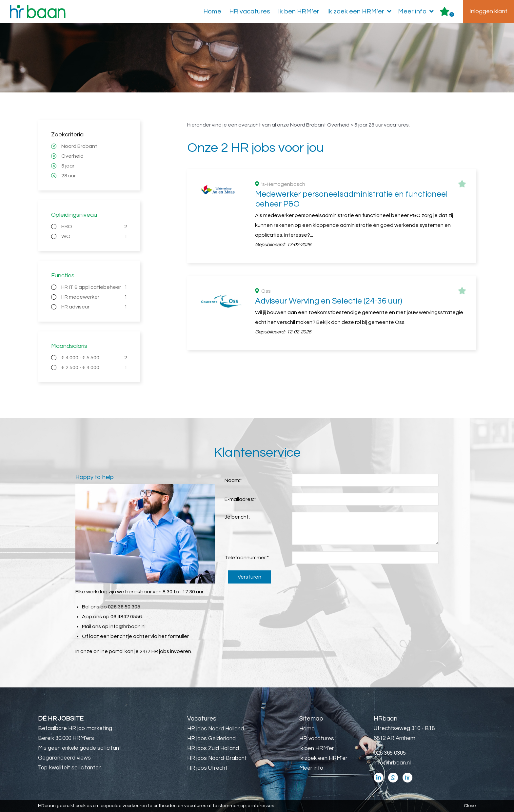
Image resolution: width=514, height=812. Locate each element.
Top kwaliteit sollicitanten (70, 768)
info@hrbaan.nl (128, 626)
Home (212, 11)
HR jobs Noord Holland (216, 729)
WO (94, 236)
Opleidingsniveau (74, 215)
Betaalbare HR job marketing (75, 728)
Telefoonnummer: (247, 558)
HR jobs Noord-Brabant (217, 758)
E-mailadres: (240, 499)
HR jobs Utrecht (207, 768)
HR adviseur (94, 307)
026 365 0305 (390, 753)
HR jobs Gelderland (211, 739)
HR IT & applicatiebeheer (94, 287)
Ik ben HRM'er (299, 11)
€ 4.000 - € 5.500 (94, 358)
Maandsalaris (69, 346)
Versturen (249, 577)
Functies (63, 276)
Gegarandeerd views (64, 758)
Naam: (233, 480)
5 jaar (68, 166)
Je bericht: (237, 517)
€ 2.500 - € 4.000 (94, 367)
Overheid (72, 156)
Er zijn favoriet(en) (452, 14)
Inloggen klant (488, 11)
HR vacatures (250, 11)
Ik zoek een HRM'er (361, 11)
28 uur (69, 176)
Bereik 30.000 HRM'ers (66, 738)
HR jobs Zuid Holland (213, 748)
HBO (94, 227)
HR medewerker (94, 297)
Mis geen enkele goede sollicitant (80, 748)
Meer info (417, 11)
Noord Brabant (79, 146)
